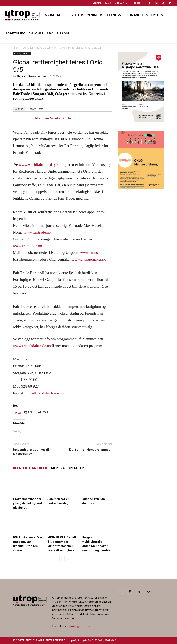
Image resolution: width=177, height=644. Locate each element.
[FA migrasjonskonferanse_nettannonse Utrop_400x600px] (141, 121)
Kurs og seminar (47, 48)
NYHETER (76, 15)
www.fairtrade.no (37, 232)
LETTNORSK (114, 15)
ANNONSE (36, 33)
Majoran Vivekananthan (32, 76)
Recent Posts (35, 109)
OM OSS (157, 15)
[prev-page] (62, 559)
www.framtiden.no (28, 246)
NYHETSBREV (15, 33)
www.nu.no (89, 253)
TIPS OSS (63, 33)
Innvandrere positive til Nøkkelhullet (31, 452)
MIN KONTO (121, 3)
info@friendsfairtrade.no (44, 393)
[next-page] (68, 559)
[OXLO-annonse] (141, 187)
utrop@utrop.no (80, 626)
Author (19, 109)
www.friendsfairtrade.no (32, 346)
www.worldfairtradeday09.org (42, 165)
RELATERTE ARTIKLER (30, 468)
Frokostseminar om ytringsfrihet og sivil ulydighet (27, 503)
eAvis (108, 3)
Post (18, 412)
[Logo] (22, 15)
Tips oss (136, 3)
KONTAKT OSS (137, 15)
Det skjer (28, 48)
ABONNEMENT (55, 15)
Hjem (16, 48)
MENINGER (94, 15)
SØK (50, 33)
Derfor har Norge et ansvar (91, 450)
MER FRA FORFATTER (67, 468)
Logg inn (97, 3)
